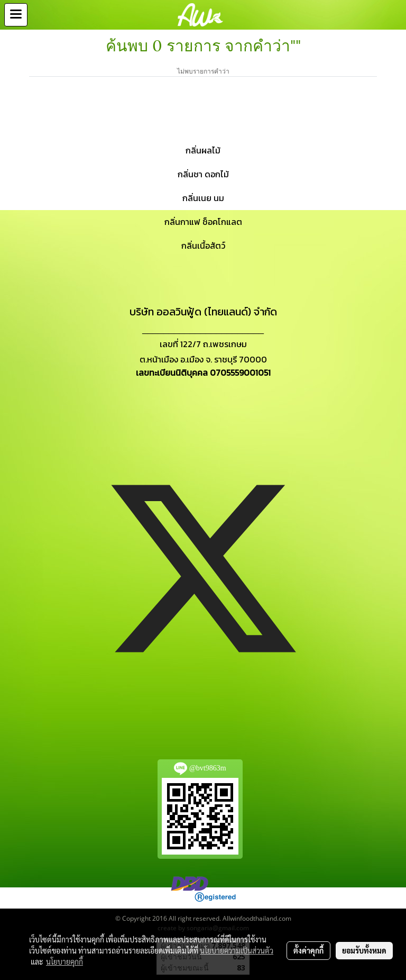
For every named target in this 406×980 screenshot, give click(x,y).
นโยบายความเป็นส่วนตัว (237, 950)
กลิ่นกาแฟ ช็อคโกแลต (203, 222)
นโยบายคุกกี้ (64, 961)
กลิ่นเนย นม (203, 198)
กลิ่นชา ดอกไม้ (203, 174)
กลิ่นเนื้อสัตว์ (203, 246)
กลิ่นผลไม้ (203, 150)
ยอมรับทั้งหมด (364, 950)
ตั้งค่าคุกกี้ (308, 950)
